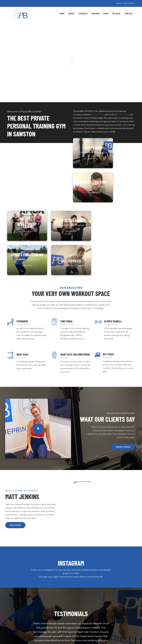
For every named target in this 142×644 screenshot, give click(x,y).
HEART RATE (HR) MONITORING (75, 248)
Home (44, 599)
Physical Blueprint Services (54, 608)
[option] (71, 524)
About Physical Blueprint (54, 604)
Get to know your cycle (85, 611)
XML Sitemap (48, 626)
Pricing (44, 613)
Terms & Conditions (51, 621)
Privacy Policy (48, 617)
